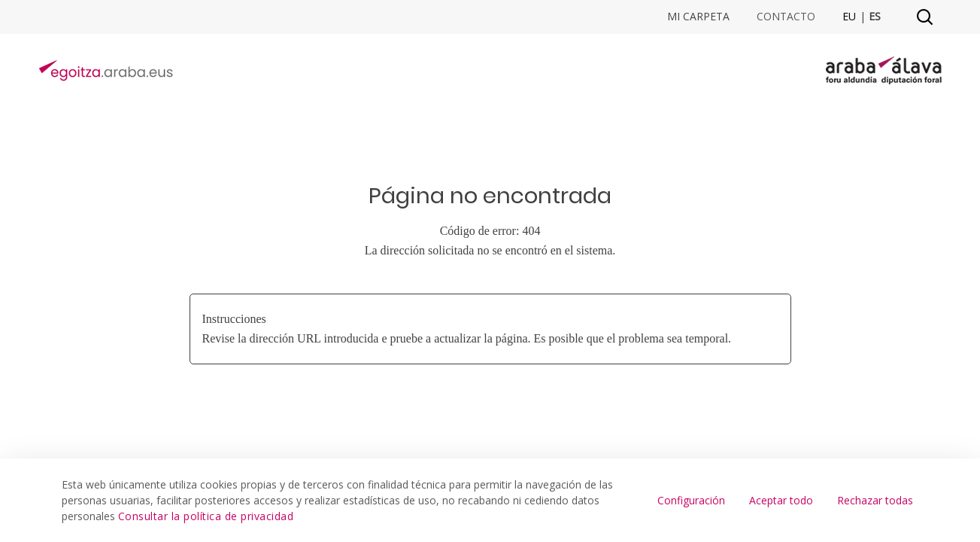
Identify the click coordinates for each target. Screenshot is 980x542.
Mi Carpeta (698, 17)
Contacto (786, 17)
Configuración (691, 500)
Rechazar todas (875, 500)
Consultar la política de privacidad (206, 516)
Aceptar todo (781, 500)
